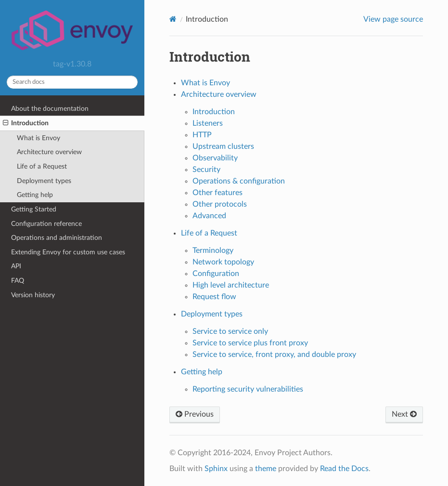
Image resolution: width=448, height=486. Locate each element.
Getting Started (34, 209)
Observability (215, 158)
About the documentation (50, 109)
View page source (393, 19)
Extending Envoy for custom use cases (68, 252)
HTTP (202, 135)
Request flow (214, 297)
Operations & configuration (239, 181)
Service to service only (230, 331)
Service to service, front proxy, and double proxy (274, 355)
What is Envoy (38, 138)
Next (404, 414)
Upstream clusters (223, 146)
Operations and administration (57, 238)
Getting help (35, 195)
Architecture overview (49, 152)
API (16, 266)
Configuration (216, 274)
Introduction (26, 123)
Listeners (208, 123)
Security (206, 170)
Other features (218, 193)
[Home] (173, 19)
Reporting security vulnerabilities (248, 389)
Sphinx (216, 469)
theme (266, 469)
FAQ (18, 281)
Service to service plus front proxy (250, 343)
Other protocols (220, 204)
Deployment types (44, 181)
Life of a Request (42, 166)
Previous (195, 414)
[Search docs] (72, 82)
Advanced (209, 216)
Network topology (223, 262)
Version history (33, 295)
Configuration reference (46, 224)
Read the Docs (344, 469)
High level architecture (231, 285)
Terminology (213, 250)
